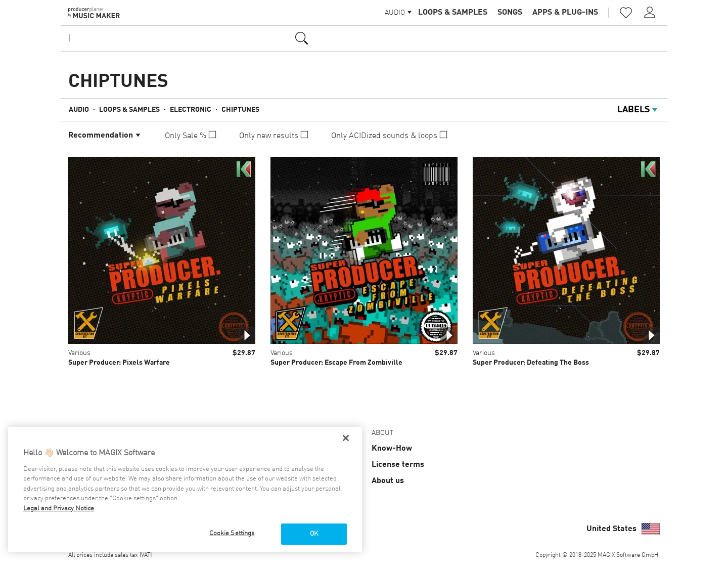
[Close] (346, 438)
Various (79, 353)
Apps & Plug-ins (565, 13)
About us (388, 481)
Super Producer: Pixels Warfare (119, 363)
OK (314, 534)
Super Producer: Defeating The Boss (531, 363)
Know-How (392, 449)
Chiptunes (240, 110)
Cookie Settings (232, 533)
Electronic (191, 110)
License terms (398, 465)
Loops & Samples (453, 13)
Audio (79, 110)
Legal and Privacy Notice (59, 509)
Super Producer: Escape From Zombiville (336, 363)
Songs (510, 13)
